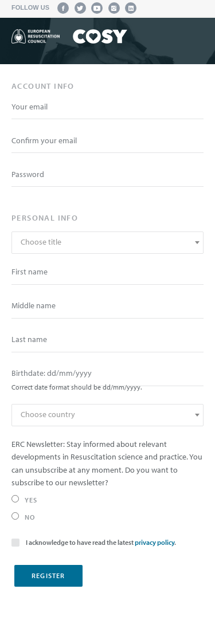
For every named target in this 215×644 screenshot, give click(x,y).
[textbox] (107, 242)
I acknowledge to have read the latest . (94, 542)
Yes (25, 500)
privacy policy (155, 542)
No (23, 517)
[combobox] (107, 243)
